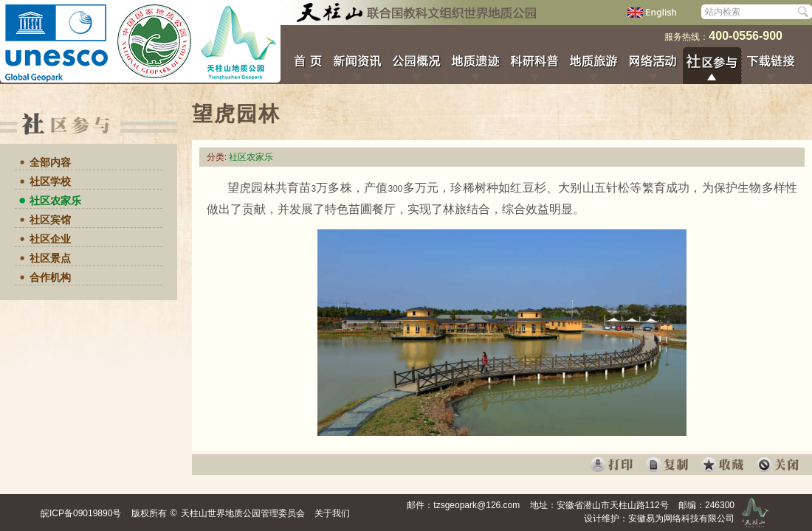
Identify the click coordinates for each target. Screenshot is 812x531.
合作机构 (50, 277)
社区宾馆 (50, 220)
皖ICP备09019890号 (81, 513)
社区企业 (50, 239)
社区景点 (50, 258)
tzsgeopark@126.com (476, 505)
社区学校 (50, 181)
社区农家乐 (55, 201)
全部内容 (50, 162)
